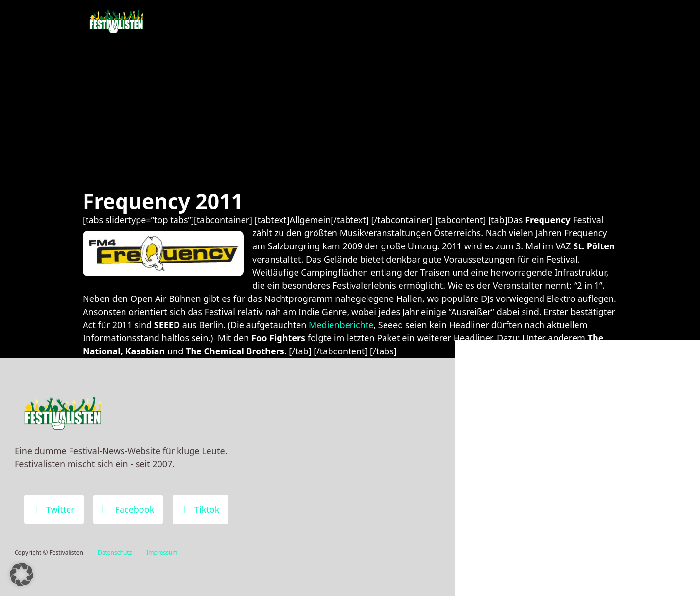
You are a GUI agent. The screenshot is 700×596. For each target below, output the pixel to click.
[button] (21, 575)
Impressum (162, 552)
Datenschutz (115, 552)
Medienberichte (341, 325)
